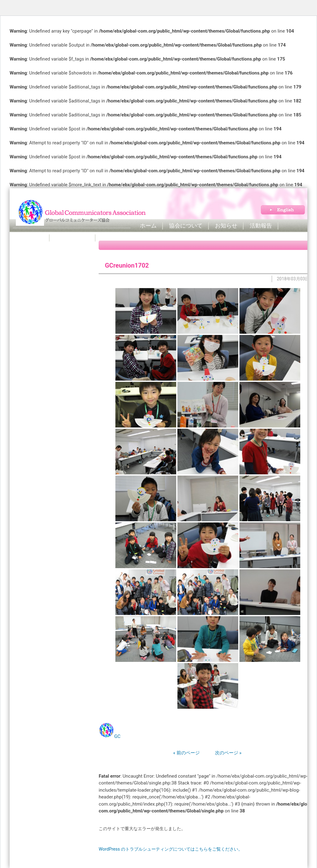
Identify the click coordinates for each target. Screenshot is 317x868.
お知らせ (226, 226)
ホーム (148, 226)
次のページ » (221, 753)
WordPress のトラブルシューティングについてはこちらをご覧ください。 (171, 849)
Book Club (31, 238)
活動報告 (261, 226)
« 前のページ (186, 753)
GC (117, 736)
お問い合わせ (73, 238)
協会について (186, 226)
